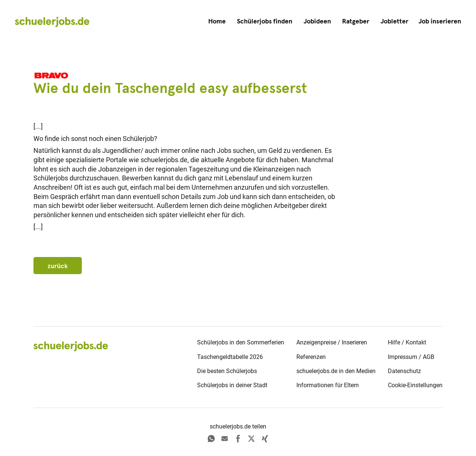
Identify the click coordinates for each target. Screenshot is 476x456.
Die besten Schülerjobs (227, 371)
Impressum (403, 357)
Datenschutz (404, 371)
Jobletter (394, 21)
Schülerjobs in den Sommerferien (241, 342)
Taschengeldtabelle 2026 (230, 357)
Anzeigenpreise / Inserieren (332, 342)
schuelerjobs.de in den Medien (336, 371)
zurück (58, 266)
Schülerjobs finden (265, 21)
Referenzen (311, 357)
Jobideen (317, 21)
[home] (52, 22)
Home (217, 21)
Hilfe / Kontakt (407, 342)
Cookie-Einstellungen (415, 385)
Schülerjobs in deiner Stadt (232, 385)
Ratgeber (356, 21)
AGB (429, 357)
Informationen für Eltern (328, 385)
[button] (440, 21)
